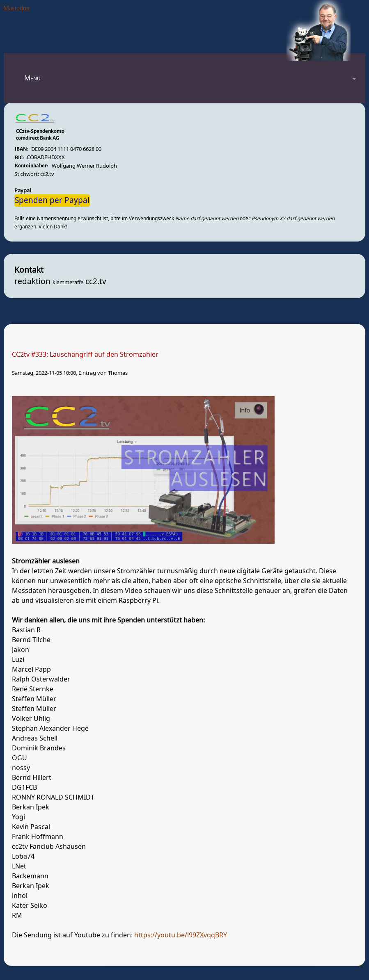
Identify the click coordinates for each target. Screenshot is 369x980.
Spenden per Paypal (52, 201)
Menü (32, 78)
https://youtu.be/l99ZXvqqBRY (181, 935)
